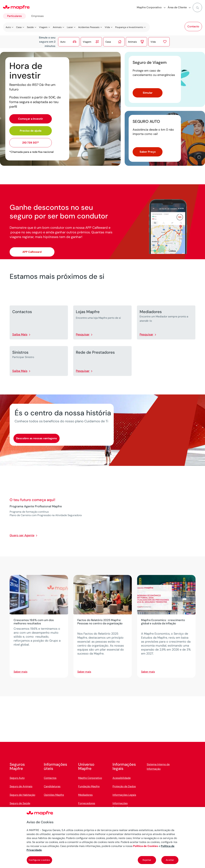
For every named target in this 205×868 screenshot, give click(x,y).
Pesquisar (83, 334)
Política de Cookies (146, 846)
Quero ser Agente (22, 535)
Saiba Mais (20, 334)
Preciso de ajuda (31, 131)
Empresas (38, 16)
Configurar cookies (39, 860)
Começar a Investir (31, 119)
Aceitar (170, 860)
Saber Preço (148, 152)
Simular (148, 93)
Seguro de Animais (21, 786)
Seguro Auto (17, 778)
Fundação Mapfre (89, 786)
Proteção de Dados (124, 786)
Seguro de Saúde (20, 803)
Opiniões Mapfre (54, 795)
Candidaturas (52, 786)
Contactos (50, 778)
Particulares (14, 16)
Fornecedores (87, 803)
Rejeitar (147, 860)
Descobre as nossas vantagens (37, 438)
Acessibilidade (122, 778)
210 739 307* (31, 143)
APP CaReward (32, 252)
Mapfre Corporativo (90, 778)
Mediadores (85, 795)
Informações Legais (124, 795)
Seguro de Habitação (22, 795)
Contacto (193, 26)
